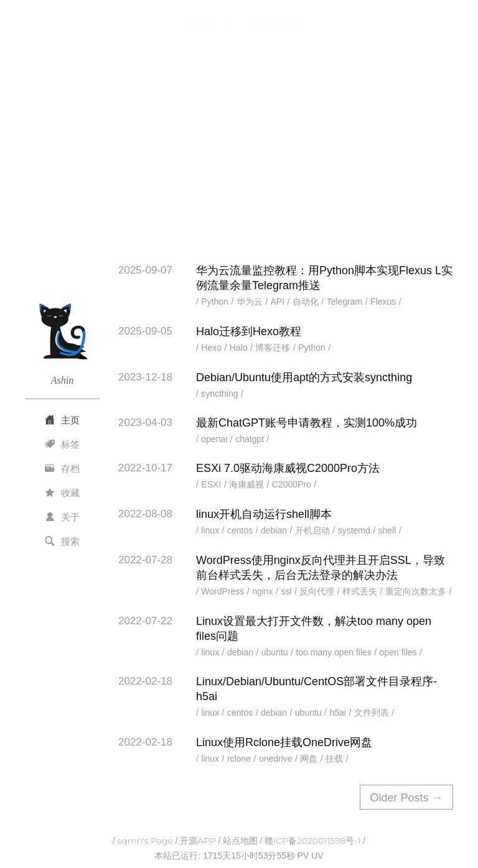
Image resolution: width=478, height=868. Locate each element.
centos (240, 530)
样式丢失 (360, 591)
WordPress (223, 591)
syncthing (219, 394)
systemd (354, 530)
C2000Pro (292, 484)
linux (210, 530)
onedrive (276, 759)
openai (214, 439)
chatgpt (250, 439)
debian (274, 530)
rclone (239, 759)
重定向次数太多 (416, 591)
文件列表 (372, 713)
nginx (262, 591)
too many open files (333, 652)
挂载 (334, 759)
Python (215, 302)
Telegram (345, 302)
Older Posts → (406, 798)
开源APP (198, 841)
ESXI (211, 484)
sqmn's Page (145, 841)
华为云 (250, 302)
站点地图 (240, 841)
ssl (286, 591)
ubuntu (275, 652)
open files (398, 652)
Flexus (383, 302)
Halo (239, 348)
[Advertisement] (239, 151)
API (278, 302)
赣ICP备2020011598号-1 (312, 841)
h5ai (337, 713)
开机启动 (312, 530)
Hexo (211, 348)
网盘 (309, 759)
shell (387, 530)
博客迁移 (273, 348)
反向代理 (317, 591)
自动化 (306, 302)
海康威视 (246, 484)
